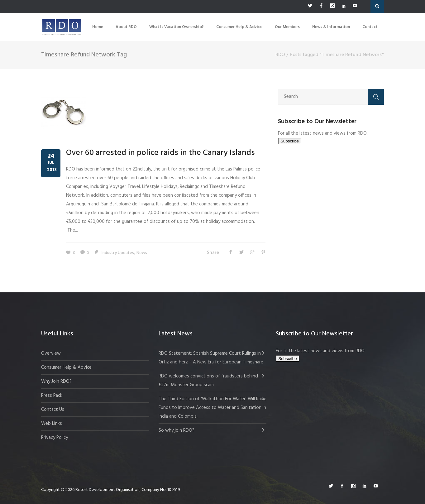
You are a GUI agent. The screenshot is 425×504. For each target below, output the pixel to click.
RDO (280, 55)
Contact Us (53, 410)
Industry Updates (118, 253)
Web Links (52, 424)
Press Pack (52, 396)
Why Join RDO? (56, 382)
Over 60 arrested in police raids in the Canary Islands (160, 153)
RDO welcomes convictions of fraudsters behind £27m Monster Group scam (208, 381)
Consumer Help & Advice (66, 367)
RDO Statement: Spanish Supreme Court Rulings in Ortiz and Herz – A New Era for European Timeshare (211, 358)
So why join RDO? (177, 430)
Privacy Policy (55, 438)
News (142, 253)
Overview (51, 353)
